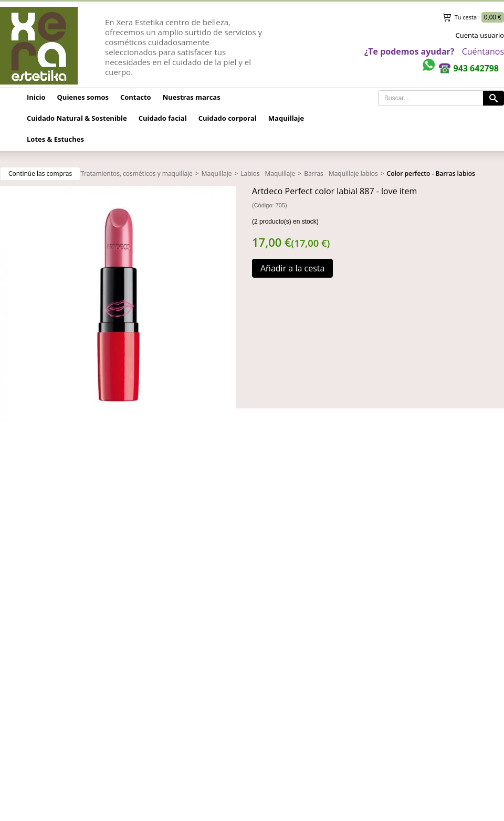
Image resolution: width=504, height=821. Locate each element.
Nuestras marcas (192, 97)
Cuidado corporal (228, 118)
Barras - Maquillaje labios (341, 173)
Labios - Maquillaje (268, 173)
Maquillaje (286, 118)
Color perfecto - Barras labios (431, 173)
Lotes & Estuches (55, 139)
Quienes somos (83, 97)
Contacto (136, 97)
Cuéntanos (483, 51)
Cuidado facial (163, 118)
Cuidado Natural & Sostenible (77, 118)
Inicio (36, 97)
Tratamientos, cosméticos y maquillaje (136, 173)
